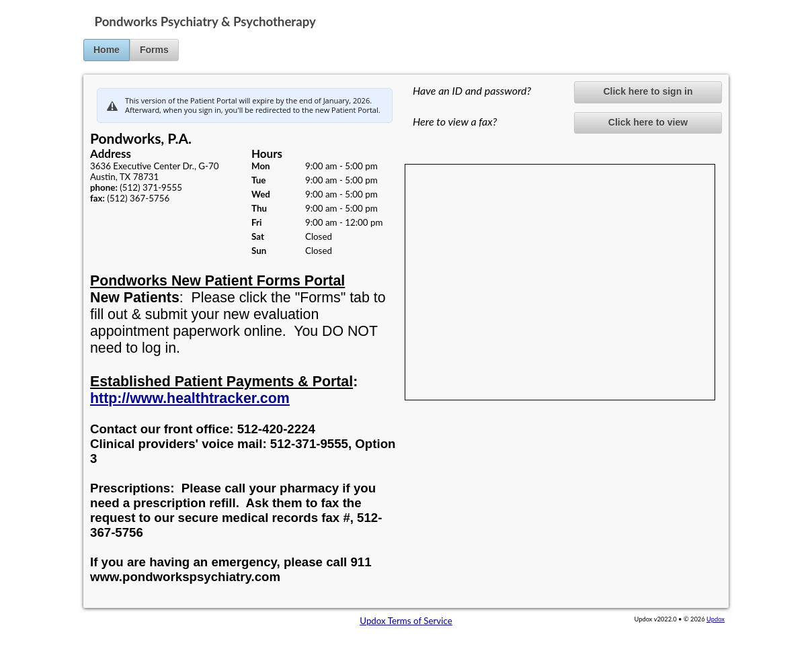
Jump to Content (33, 5)
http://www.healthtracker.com (190, 398)
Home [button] (107, 50)
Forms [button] (154, 50)
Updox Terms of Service (406, 621)
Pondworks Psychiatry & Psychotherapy (205, 21)
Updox (716, 619)
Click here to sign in (648, 91)
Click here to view (648, 122)
